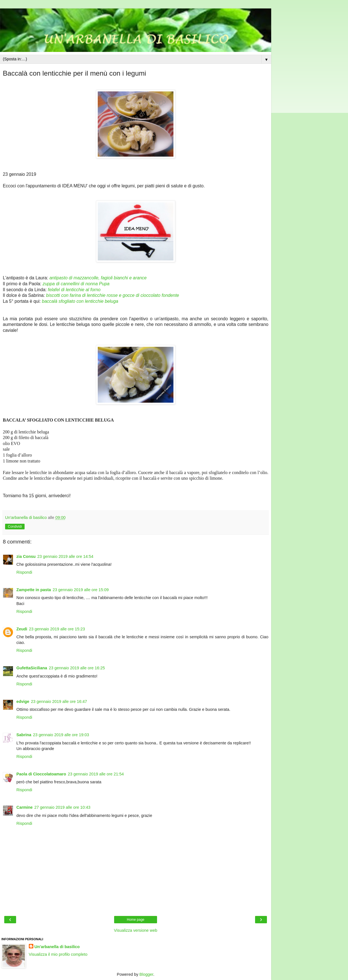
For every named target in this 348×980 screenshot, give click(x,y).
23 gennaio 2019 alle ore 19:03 (61, 735)
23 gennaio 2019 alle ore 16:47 (59, 701)
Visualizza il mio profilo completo (58, 954)
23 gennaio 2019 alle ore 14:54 (65, 556)
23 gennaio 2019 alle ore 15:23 (57, 629)
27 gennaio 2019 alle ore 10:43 (62, 807)
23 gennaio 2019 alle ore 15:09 (81, 590)
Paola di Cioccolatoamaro (41, 774)
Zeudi (22, 629)
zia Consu (26, 556)
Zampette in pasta (34, 590)
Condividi (15, 527)
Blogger (146, 974)
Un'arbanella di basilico (57, 947)
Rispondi (24, 572)
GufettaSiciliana (32, 668)
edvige (23, 701)
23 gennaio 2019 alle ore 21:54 (96, 774)
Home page (136, 920)
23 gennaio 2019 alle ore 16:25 (77, 668)
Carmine (25, 807)
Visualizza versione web (135, 930)
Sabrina (24, 735)
